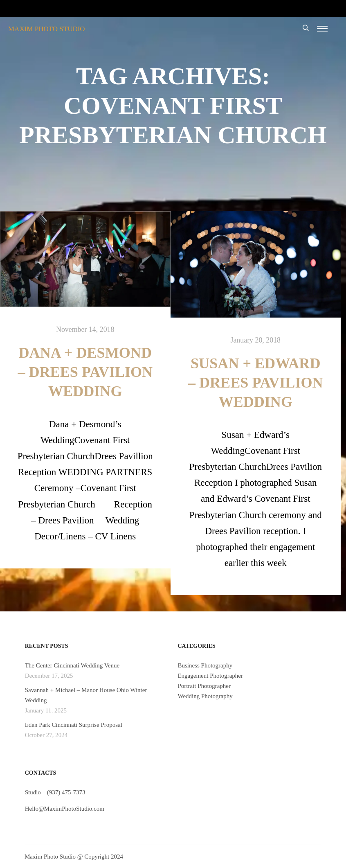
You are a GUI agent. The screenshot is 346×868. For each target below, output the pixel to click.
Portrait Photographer (204, 686)
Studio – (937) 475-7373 (55, 792)
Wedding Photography (205, 696)
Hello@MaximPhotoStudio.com (65, 809)
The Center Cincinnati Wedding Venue (72, 665)
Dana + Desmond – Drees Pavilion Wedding (85, 372)
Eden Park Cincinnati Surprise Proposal (74, 725)
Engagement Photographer (210, 676)
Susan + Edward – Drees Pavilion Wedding (256, 383)
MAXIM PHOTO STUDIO (47, 29)
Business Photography (205, 665)
